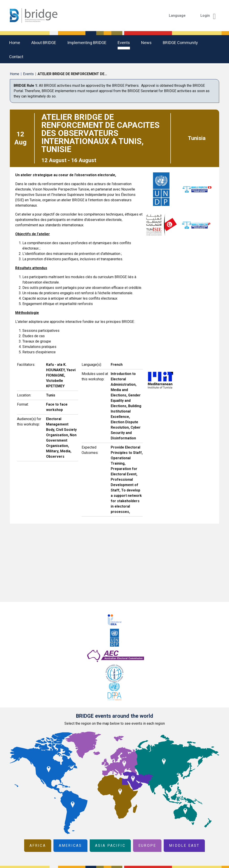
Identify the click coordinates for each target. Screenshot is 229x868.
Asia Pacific (110, 846)
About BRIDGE (44, 43)
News (146, 43)
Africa (38, 846)
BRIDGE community (180, 43)
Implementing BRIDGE (87, 43)
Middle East (184, 846)
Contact (16, 57)
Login (208, 16)
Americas (70, 846)
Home (15, 43)
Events (124, 43)
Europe (147, 846)
